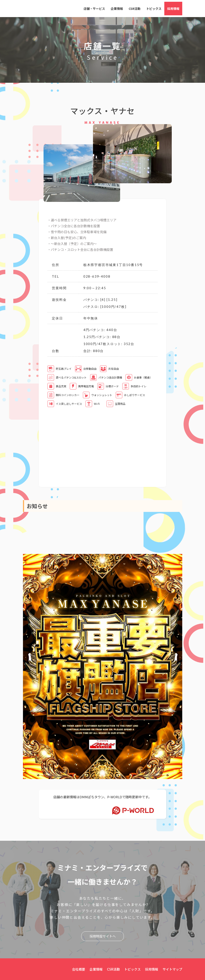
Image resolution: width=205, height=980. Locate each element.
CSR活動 (135, 9)
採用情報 (173, 9)
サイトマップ (172, 969)
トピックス (154, 9)
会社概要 (79, 969)
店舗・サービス (94, 9)
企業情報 (117, 9)
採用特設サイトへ (103, 936)
